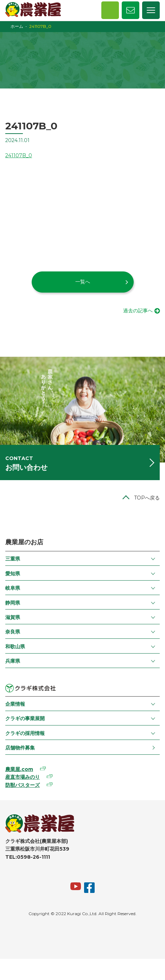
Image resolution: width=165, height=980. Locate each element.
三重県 (13, 559)
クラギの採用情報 (25, 733)
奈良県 (13, 632)
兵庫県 (13, 661)
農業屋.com (19, 769)
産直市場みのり (23, 777)
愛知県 (13, 574)
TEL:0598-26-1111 (28, 857)
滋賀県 (13, 617)
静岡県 (13, 603)
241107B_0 (19, 155)
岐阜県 (13, 588)
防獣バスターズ (23, 785)
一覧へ (83, 282)
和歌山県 (15, 647)
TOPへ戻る (147, 498)
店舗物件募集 (20, 748)
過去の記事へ (138, 311)
